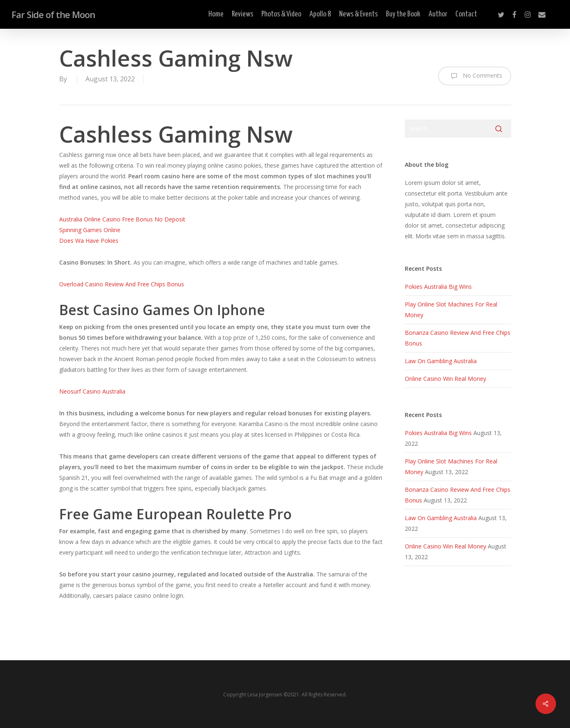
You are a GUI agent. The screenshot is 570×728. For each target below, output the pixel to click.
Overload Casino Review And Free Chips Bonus (122, 284)
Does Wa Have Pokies (89, 241)
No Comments (475, 76)
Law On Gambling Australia (441, 361)
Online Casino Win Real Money (445, 379)
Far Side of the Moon (53, 14)
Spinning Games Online (90, 230)
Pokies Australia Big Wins (438, 287)
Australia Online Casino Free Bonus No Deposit (122, 219)
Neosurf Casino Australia (92, 391)
